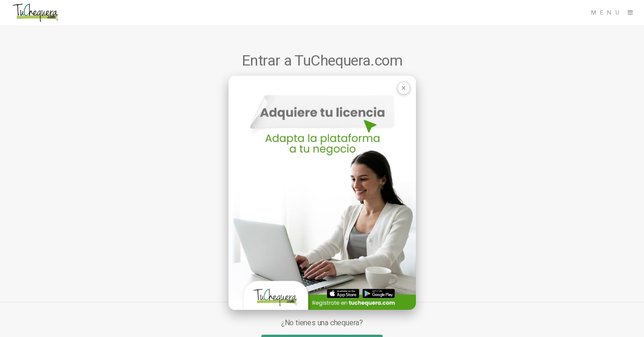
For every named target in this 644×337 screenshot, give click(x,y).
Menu (607, 12)
